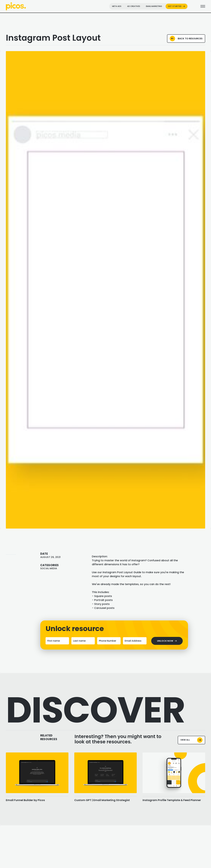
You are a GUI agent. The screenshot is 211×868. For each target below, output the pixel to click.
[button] (12, 290)
